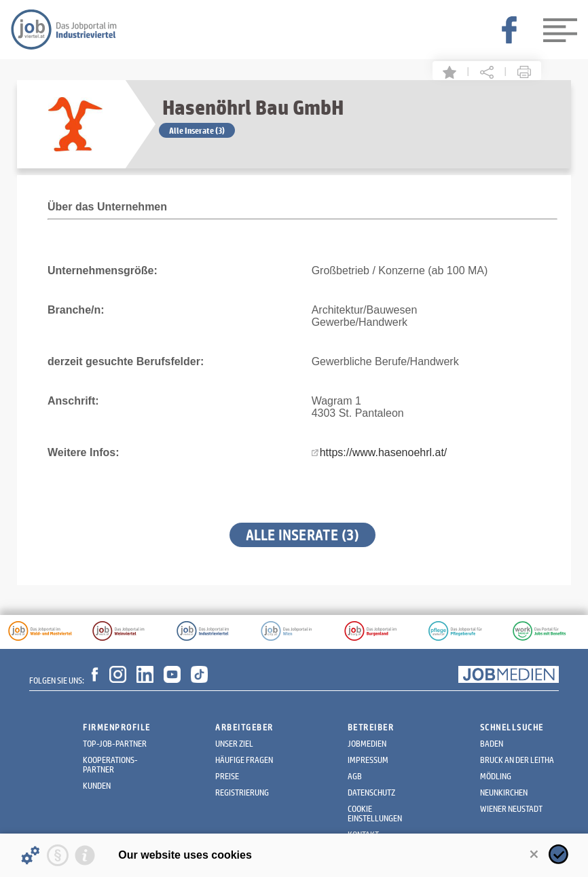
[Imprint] (85, 855)
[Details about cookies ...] (31, 855)
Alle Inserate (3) (197, 130)
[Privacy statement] (58, 855)
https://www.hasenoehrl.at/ (384, 452)
